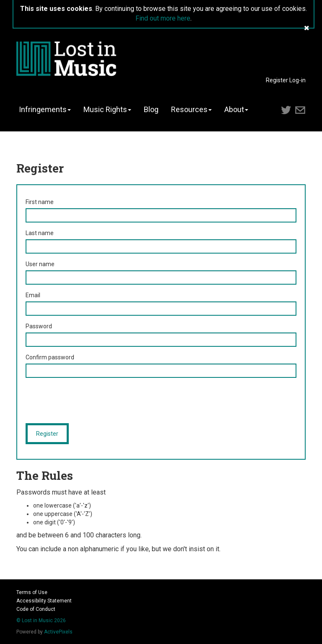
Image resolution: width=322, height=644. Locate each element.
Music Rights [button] (107, 110)
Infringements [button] (45, 110)
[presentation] (89, 401)
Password (39, 326)
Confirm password (50, 357)
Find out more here (163, 18)
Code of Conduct (36, 609)
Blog (151, 110)
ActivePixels (58, 632)
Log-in (297, 80)
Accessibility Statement (44, 601)
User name (40, 264)
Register (277, 80)
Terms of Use (32, 592)
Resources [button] (191, 110)
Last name (40, 233)
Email (33, 295)
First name (40, 202)
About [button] (236, 110)
